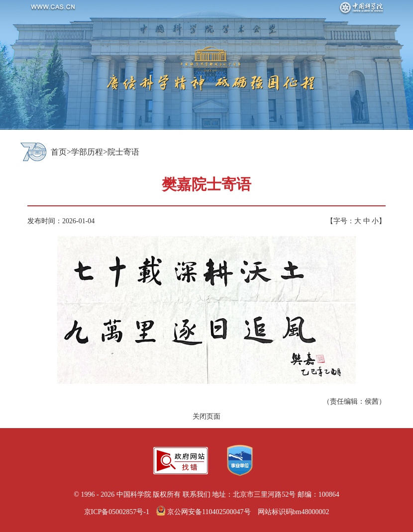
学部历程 (87, 152)
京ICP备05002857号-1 (117, 512)
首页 (59, 152)
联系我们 (197, 494)
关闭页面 (206, 416)
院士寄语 (123, 152)
